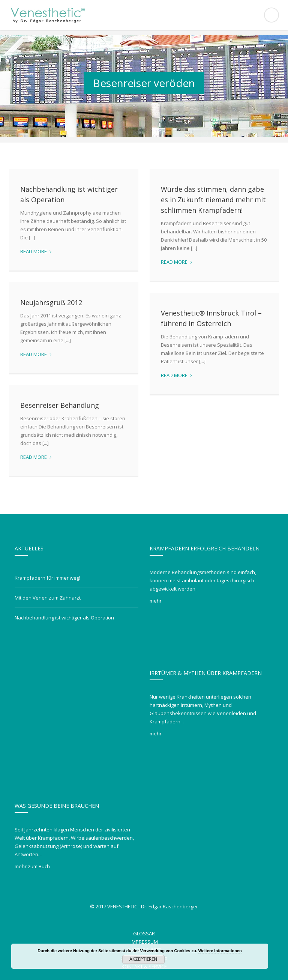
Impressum (144, 942)
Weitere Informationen (223, 951)
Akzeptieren (146, 959)
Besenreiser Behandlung (60, 405)
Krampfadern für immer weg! (47, 578)
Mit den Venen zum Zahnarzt (48, 598)
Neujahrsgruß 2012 (51, 302)
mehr (156, 601)
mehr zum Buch (32, 866)
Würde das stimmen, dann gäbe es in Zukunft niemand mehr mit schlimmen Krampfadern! (213, 200)
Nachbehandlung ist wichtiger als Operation (64, 618)
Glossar (144, 933)
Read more (36, 251)
